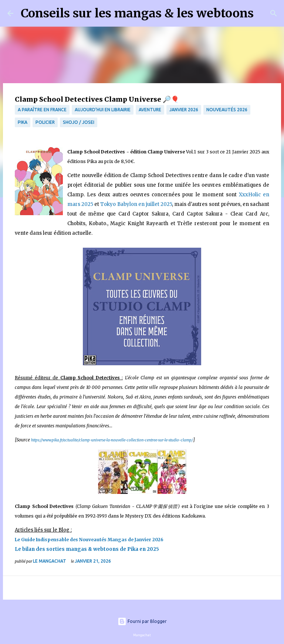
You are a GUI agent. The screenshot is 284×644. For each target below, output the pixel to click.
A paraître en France (42, 110)
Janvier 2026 (184, 110)
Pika (23, 122)
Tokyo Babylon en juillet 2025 (136, 204)
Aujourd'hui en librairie (103, 110)
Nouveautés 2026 (227, 110)
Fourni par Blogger (142, 621)
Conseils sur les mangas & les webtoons (137, 13)
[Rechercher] (264, 13)
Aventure (150, 110)
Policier (45, 122)
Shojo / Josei (79, 122)
